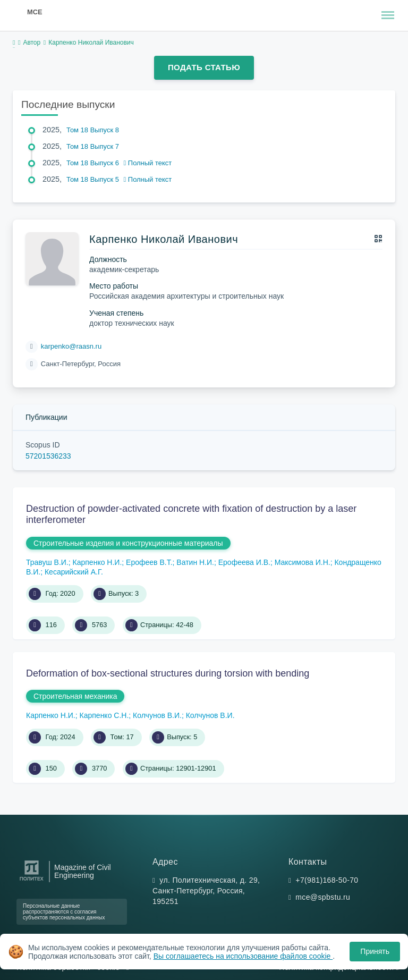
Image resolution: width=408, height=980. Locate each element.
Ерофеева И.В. (244, 562)
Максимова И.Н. (303, 562)
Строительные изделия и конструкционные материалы (128, 543)
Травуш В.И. (47, 562)
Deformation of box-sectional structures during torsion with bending (168, 673)
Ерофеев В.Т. (149, 562)
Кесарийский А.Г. (74, 572)
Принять (375, 951)
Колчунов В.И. (157, 715)
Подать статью (204, 67)
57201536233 (48, 456)
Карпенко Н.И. (97, 562)
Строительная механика (75, 696)
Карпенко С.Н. (104, 715)
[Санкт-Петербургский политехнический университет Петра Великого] (32, 881)
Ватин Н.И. (195, 562)
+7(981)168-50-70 (327, 880)
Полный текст (148, 163)
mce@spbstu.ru (323, 897)
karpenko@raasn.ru (71, 346)
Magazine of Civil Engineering (83, 872)
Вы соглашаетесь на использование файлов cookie (243, 956)
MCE (35, 12)
